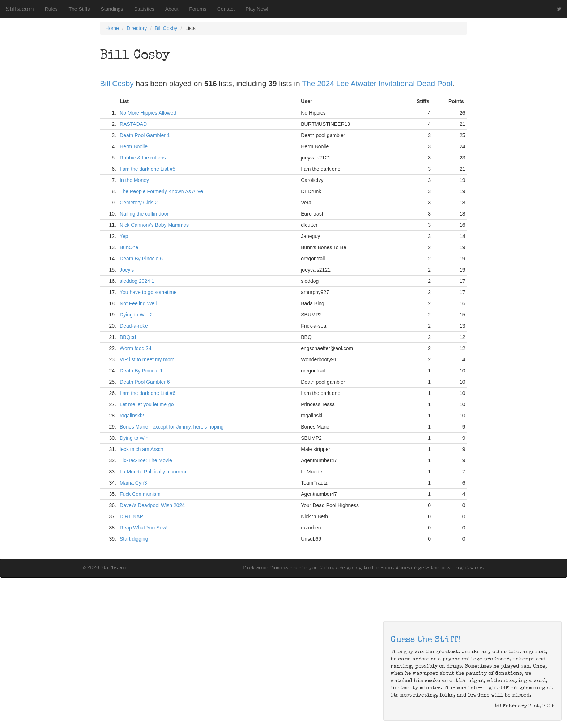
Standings (112, 9)
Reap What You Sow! (144, 528)
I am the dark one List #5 (148, 169)
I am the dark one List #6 (148, 393)
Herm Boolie (134, 146)
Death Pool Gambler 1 (145, 135)
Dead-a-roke (134, 326)
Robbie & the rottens (143, 158)
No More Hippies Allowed (148, 113)
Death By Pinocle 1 (141, 371)
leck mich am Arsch (142, 449)
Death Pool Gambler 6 (145, 382)
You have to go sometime (148, 292)
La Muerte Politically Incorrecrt (154, 472)
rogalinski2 (132, 416)
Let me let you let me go (147, 404)
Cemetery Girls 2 (139, 203)
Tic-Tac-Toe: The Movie (146, 460)
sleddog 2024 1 (137, 281)
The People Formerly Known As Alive (161, 191)
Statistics (144, 9)
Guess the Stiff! (425, 640)
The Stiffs (79, 9)
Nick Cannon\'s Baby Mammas (154, 225)
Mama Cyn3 (133, 483)
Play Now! (257, 9)
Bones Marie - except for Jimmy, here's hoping (172, 427)
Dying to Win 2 (136, 315)
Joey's (127, 270)
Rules (51, 9)
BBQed (128, 337)
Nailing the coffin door (144, 214)
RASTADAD (133, 124)
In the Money (134, 180)
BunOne (129, 247)
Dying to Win (134, 438)
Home (112, 28)
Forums (198, 9)
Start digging (134, 539)
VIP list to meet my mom (147, 359)
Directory (137, 28)
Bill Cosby (166, 28)
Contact (226, 9)
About (172, 9)
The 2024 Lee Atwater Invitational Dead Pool (377, 83)
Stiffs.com (20, 9)
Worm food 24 (136, 348)
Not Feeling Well (138, 303)
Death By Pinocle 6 (141, 259)
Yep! (125, 236)
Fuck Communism (140, 494)
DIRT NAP (131, 516)
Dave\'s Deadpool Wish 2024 (152, 505)
